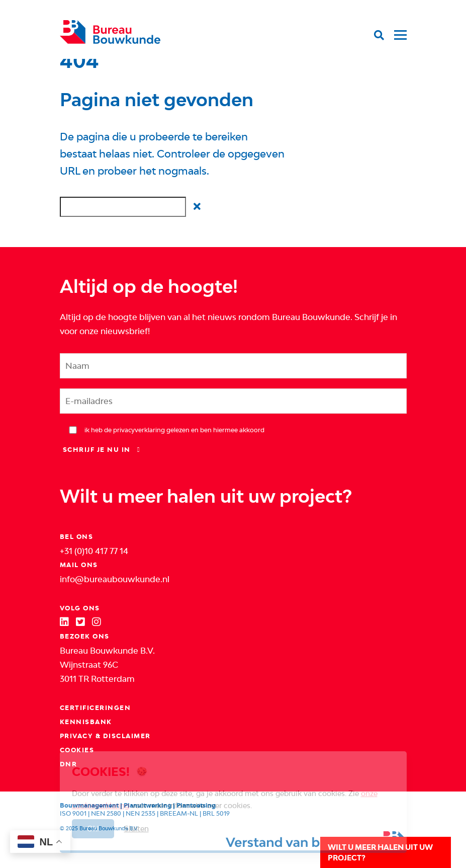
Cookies (77, 750)
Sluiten (136, 828)
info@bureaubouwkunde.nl (115, 579)
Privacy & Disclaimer (105, 736)
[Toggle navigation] (398, 27)
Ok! (93, 828)
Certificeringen (96, 708)
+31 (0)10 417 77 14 (94, 551)
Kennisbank (86, 722)
